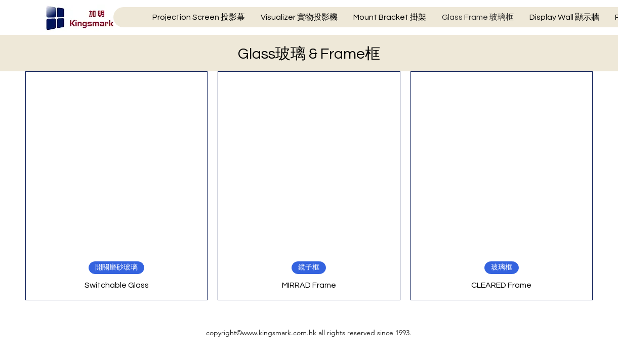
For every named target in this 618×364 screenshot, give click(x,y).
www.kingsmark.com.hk (279, 333)
